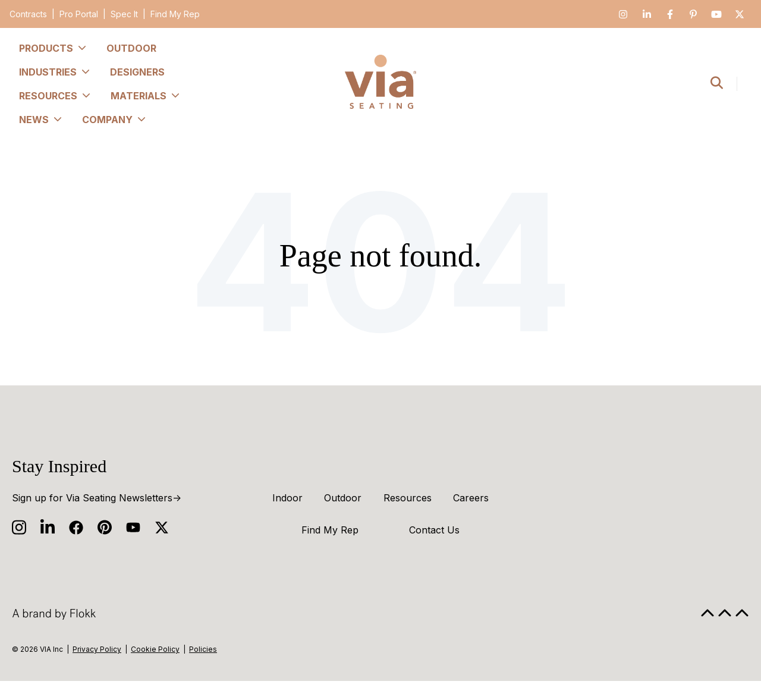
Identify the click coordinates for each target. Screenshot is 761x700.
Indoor (287, 498)
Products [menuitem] (53, 48)
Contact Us (434, 530)
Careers (471, 498)
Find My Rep (175, 14)
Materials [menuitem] (146, 96)
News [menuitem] (41, 120)
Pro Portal (79, 14)
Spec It (124, 14)
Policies (203, 649)
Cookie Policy (155, 649)
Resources (408, 498)
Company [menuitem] (114, 120)
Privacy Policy (97, 649)
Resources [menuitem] (55, 96)
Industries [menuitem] (55, 72)
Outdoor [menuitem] (131, 48)
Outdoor (343, 498)
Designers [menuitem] (137, 72)
